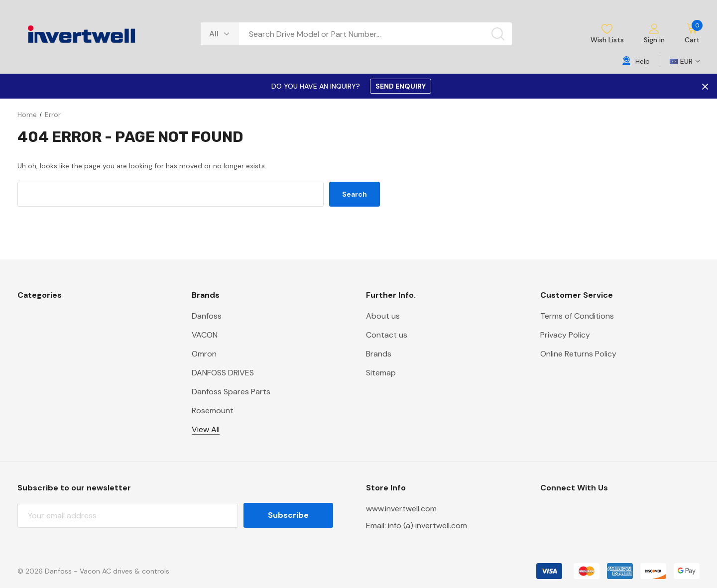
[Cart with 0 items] (687, 34)
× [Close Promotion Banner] (704, 86)
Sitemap (381, 373)
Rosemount (213, 411)
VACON (205, 335)
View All (206, 429)
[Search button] (498, 34)
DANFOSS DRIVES (223, 373)
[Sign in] (654, 34)
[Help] (636, 61)
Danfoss (207, 316)
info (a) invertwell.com (427, 526)
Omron (204, 354)
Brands (379, 354)
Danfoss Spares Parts (231, 392)
